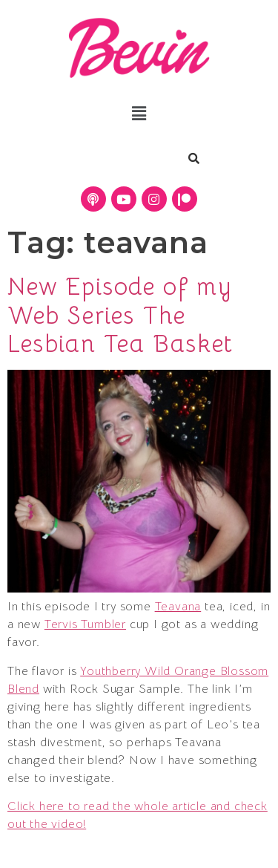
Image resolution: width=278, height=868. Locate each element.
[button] (139, 114)
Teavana (178, 607)
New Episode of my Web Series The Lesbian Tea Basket (120, 315)
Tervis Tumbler (85, 624)
